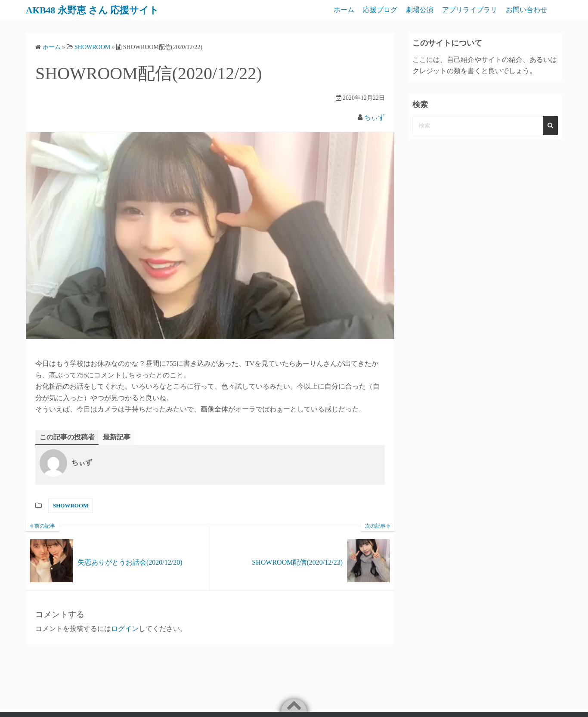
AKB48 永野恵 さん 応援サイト (99, 10)
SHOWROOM (71, 505)
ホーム (344, 10)
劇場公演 (420, 10)
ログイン (125, 629)
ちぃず (374, 117)
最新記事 (117, 437)
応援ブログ (380, 10)
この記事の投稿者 (67, 437)
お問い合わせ (526, 10)
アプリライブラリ (470, 10)
